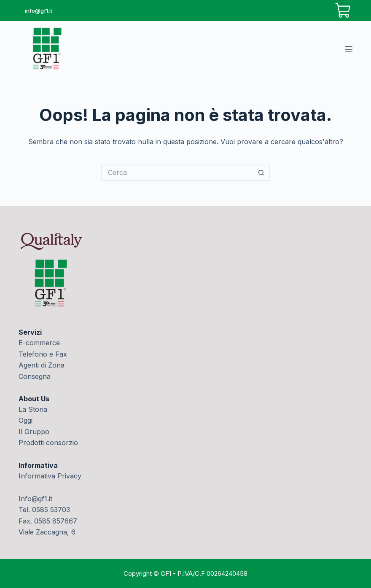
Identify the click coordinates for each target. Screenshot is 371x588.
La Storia (33, 409)
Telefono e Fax (43, 354)
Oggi (26, 420)
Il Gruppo (34, 432)
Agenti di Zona (42, 365)
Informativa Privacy (50, 476)
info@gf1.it (39, 11)
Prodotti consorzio (48, 443)
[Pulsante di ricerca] (261, 172)
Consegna (35, 376)
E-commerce (39, 343)
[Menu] (349, 49)
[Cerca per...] (177, 172)
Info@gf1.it (35, 499)
